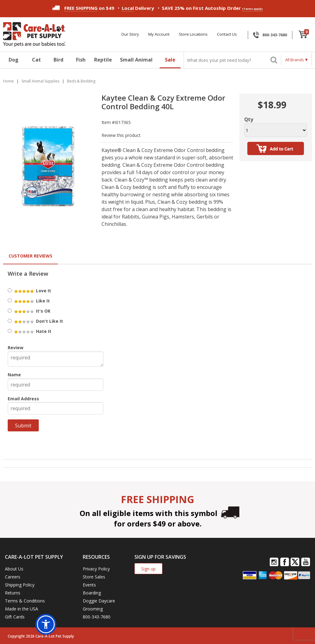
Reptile (103, 60)
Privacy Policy (96, 569)
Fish (81, 60)
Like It (32, 301)
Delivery (138, 8)
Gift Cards (15, 617)
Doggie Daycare (99, 601)
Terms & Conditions (25, 601)
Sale (170, 60)
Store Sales (94, 577)
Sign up (148, 569)
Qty (249, 119)
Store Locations (193, 34)
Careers (13, 577)
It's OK (32, 311)
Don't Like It (38, 321)
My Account (159, 34)
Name (14, 375)
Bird (58, 60)
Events (89, 585)
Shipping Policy (20, 585)
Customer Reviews (30, 256)
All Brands (295, 60)
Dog (14, 60)
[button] (46, 624)
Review (16, 348)
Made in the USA (22, 609)
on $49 (83, 8)
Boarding (92, 593)
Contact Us (227, 34)
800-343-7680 (275, 35)
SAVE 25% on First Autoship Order (212, 8)
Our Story (130, 34)
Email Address (23, 399)
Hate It (32, 331)
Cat (36, 60)
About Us (14, 569)
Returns (13, 593)
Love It (32, 291)
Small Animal (136, 60)
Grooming (93, 609)
